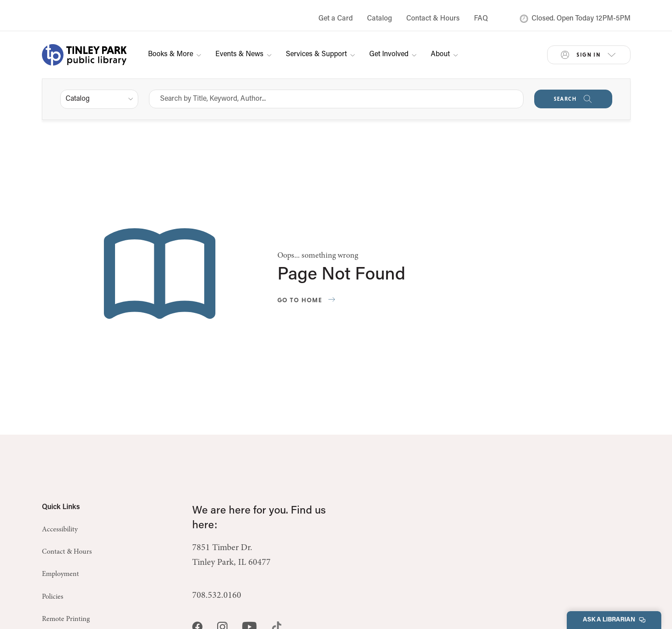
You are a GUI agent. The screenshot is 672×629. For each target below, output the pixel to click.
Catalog (379, 19)
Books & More (175, 54)
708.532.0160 (217, 596)
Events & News (243, 54)
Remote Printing (66, 619)
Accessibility (60, 530)
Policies (53, 597)
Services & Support (320, 54)
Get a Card (336, 19)
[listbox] (99, 99)
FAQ (481, 19)
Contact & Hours (433, 19)
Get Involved (393, 54)
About (444, 54)
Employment (60, 574)
